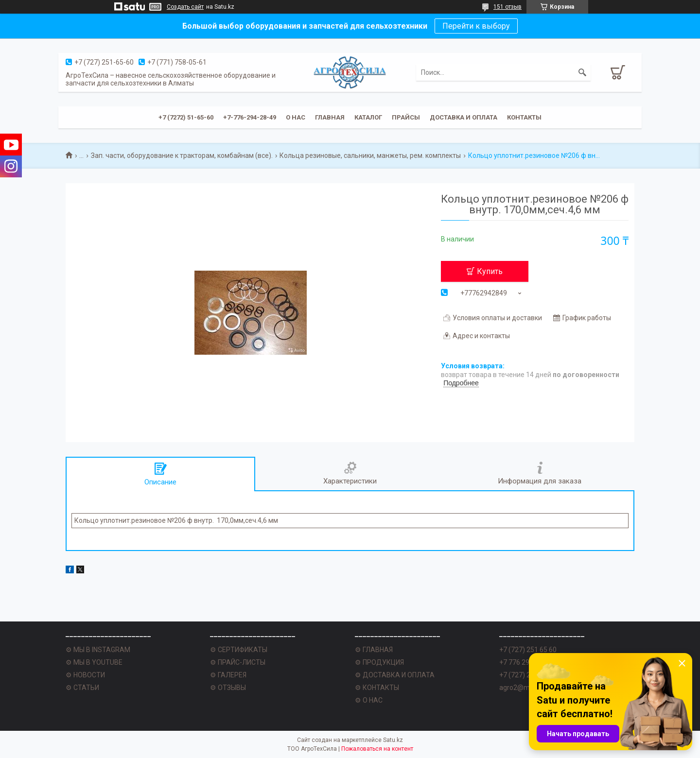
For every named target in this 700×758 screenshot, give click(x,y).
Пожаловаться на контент (377, 749)
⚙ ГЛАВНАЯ (374, 650)
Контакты (524, 117)
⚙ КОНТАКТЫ (377, 688)
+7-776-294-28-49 (250, 117)
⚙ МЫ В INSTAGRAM (98, 650)
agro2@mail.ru (522, 688)
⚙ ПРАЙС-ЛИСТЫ (238, 662)
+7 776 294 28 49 (525, 662)
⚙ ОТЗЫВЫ (228, 688)
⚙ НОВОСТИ (85, 675)
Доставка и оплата (464, 117)
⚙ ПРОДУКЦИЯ (379, 662)
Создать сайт (185, 7)
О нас (296, 117)
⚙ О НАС (369, 700)
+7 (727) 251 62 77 (528, 675)
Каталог (368, 117)
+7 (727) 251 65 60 (528, 650)
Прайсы (406, 117)
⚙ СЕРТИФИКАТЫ (239, 650)
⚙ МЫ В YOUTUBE (94, 662)
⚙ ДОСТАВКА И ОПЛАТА (395, 675)
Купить (490, 271)
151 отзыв (507, 7)
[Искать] (582, 72)
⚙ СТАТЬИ (82, 688)
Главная (330, 117)
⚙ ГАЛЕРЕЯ (228, 675)
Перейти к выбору (476, 26)
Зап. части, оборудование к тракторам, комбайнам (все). (182, 155)
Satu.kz (393, 740)
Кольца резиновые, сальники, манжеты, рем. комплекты (370, 155)
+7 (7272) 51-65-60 (186, 117)
